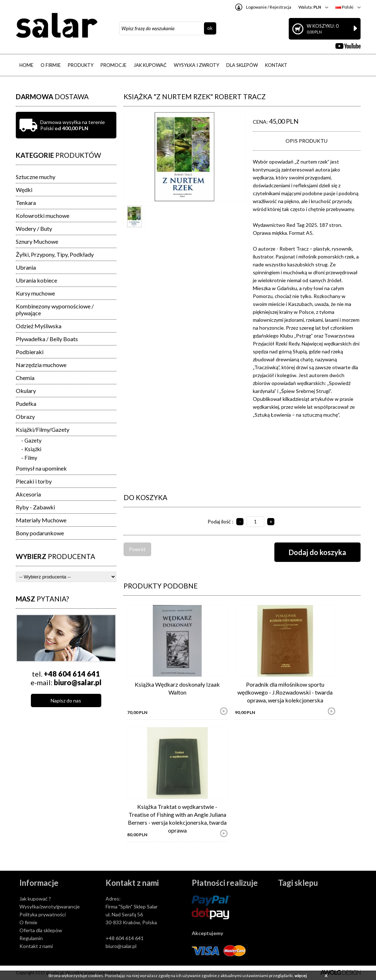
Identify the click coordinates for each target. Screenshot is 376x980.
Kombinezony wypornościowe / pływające (55, 310)
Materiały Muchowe (41, 520)
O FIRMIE (51, 65)
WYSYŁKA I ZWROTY (196, 65)
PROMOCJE (113, 65)
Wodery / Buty (34, 228)
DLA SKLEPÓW (242, 65)
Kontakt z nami (36, 946)
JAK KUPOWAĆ (150, 65)
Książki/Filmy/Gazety (43, 429)
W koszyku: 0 (332, 29)
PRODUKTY (81, 65)
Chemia (25, 378)
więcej (301, 976)
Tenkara (26, 203)
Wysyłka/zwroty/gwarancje (50, 906)
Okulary (26, 391)
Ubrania (26, 267)
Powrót (137, 549)
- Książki (31, 449)
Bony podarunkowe (40, 533)
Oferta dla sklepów (41, 930)
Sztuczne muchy (36, 177)
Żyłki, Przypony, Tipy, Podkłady (55, 254)
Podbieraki (30, 352)
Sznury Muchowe (37, 241)
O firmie (28, 922)
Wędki (24, 190)
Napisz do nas (66, 700)
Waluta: (310, 7)
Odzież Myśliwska (39, 326)
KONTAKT (276, 65)
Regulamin (31, 938)
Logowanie (256, 7)
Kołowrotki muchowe (43, 216)
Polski (344, 7)
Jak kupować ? (35, 899)
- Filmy (29, 458)
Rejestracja (280, 7)
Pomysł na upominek (41, 468)
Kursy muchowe (35, 293)
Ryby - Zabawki (35, 507)
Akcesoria (28, 494)
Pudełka (26, 404)
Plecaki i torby (34, 481)
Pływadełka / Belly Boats (47, 339)
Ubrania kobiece (36, 280)
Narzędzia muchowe (41, 365)
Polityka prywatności (43, 914)
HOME (26, 65)
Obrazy (25, 416)
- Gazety (31, 440)
